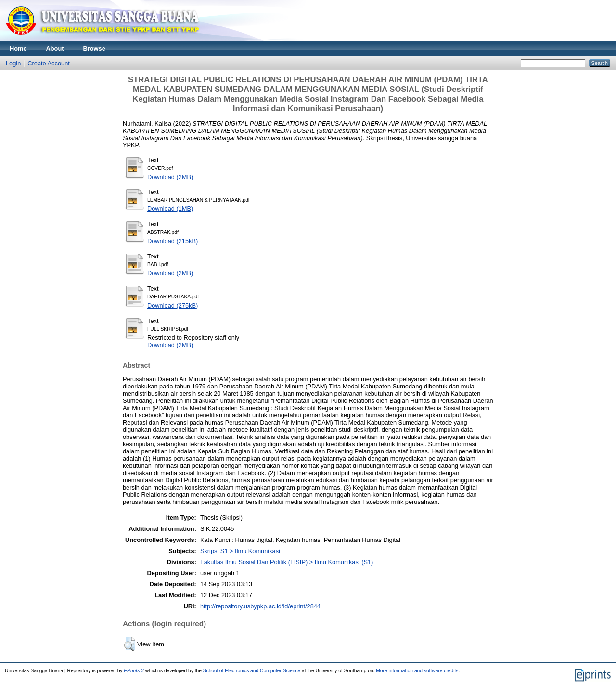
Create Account (49, 63)
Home (18, 48)
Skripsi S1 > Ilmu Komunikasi (240, 551)
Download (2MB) (170, 177)
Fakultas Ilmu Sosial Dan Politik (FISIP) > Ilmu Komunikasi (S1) (287, 562)
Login (13, 63)
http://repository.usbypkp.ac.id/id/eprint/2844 (260, 606)
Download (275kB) (173, 305)
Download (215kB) (173, 241)
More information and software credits (417, 671)
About (55, 48)
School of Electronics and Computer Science (252, 671)
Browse (94, 48)
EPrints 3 (134, 671)
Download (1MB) (170, 209)
